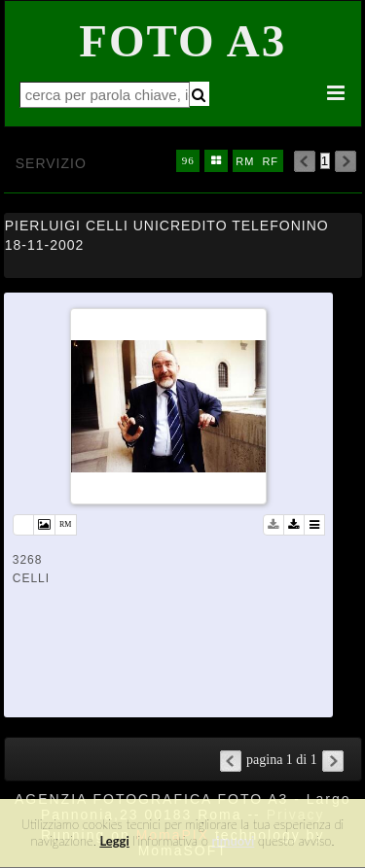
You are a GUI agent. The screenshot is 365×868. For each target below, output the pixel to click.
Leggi (114, 841)
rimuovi (234, 841)
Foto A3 (182, 41)
